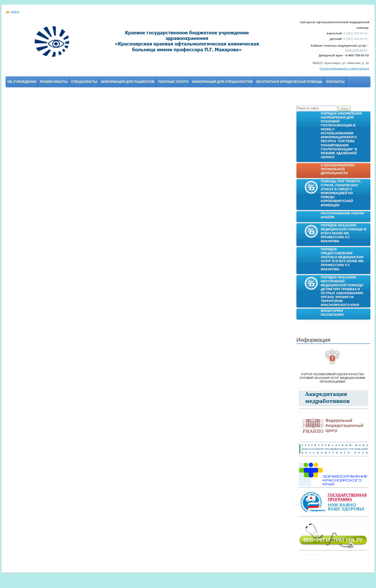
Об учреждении (22, 82)
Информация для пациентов (128, 82)
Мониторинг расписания (332, 313)
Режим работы (54, 82)
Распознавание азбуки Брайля (342, 215)
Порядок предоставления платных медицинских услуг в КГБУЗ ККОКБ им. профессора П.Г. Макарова (342, 259)
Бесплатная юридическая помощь (289, 82)
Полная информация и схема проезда (344, 69)
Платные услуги (173, 82)
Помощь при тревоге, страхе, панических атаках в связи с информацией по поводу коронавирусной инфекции (341, 193)
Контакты (335, 82)
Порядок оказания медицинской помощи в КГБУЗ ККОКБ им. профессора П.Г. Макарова (344, 233)
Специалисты (84, 82)
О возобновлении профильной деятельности (338, 169)
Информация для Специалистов (222, 82)
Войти (15, 12)
